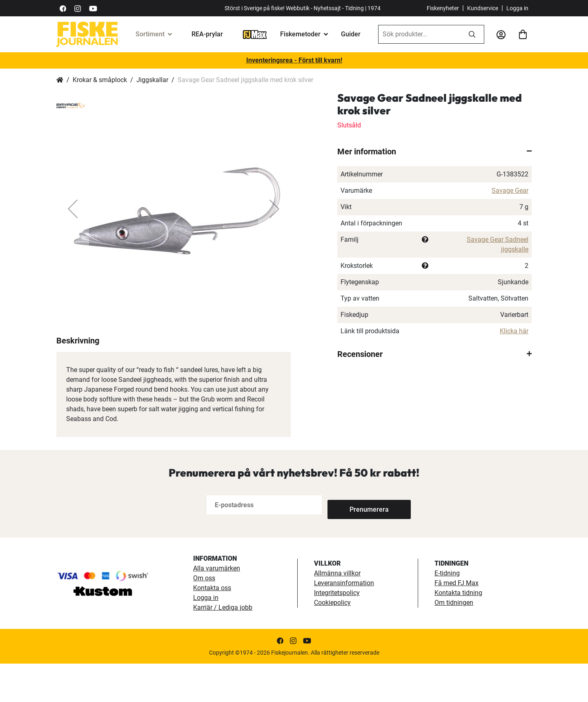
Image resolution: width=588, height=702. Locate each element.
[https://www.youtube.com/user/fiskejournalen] (93, 8)
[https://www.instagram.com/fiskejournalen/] (78, 8)
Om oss (204, 616)
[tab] (434, 152)
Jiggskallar (152, 80)
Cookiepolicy (332, 641)
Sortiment (150, 34)
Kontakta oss (212, 626)
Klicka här (514, 331)
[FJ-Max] (255, 34)
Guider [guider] (351, 34)
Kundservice (483, 8)
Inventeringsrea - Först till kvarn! (294, 60)
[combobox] (419, 34)
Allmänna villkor (337, 612)
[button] (73, 209)
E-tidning (447, 612)
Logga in (517, 8)
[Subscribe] (354, 543)
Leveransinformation (344, 621)
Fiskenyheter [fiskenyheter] (443, 8)
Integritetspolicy (337, 631)
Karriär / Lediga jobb (223, 646)
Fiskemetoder (300, 34)
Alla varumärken (217, 607)
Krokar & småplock (100, 80)
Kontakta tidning (458, 631)
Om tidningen (454, 641)
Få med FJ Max (457, 621)
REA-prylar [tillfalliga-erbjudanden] (207, 34)
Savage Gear (510, 191)
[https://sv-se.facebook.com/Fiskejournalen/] (63, 8)
